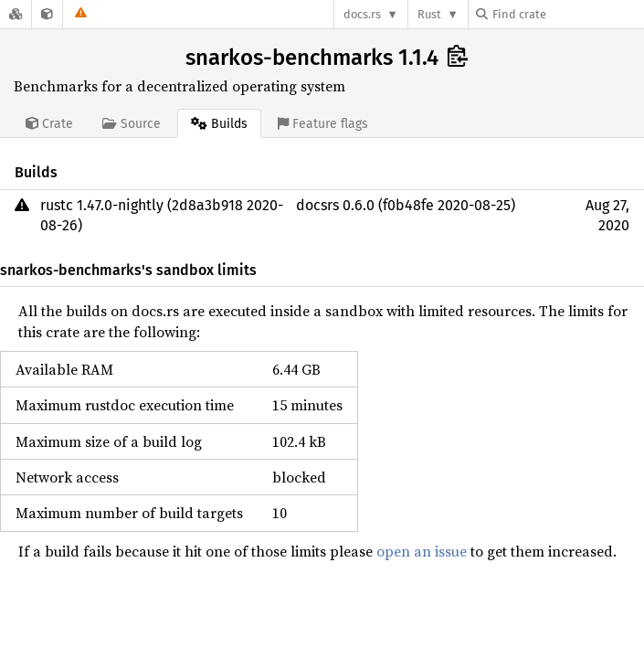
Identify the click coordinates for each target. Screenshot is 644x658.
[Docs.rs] (16, 14)
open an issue (422, 551)
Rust (429, 14)
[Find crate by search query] (567, 14)
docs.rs (362, 14)
